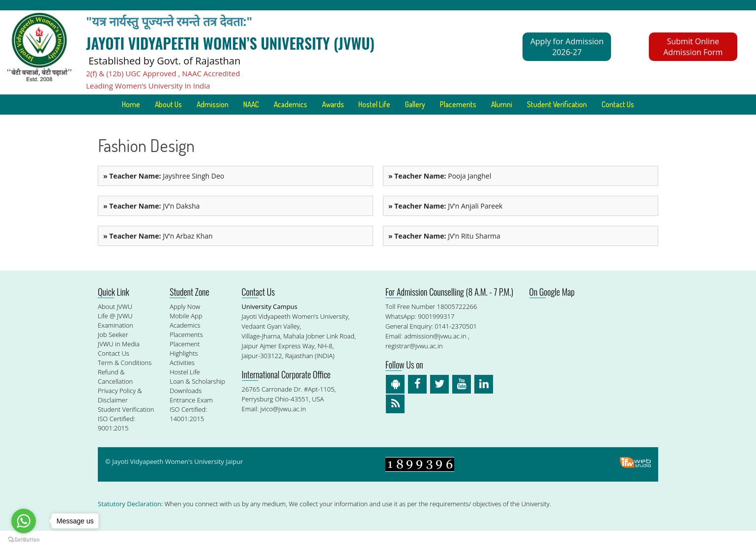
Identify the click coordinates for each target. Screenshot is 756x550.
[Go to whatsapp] (24, 521)
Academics (311, 104)
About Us (178, 104)
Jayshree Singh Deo (164, 195)
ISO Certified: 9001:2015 (116, 443)
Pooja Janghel (440, 195)
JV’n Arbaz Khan (158, 255)
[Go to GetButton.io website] (24, 540)
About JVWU (115, 326)
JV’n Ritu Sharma (444, 255)
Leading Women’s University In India (148, 86)
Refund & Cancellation (115, 396)
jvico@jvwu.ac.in (283, 428)
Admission (226, 104)
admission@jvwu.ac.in (435, 355)
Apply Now (185, 326)
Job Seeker (113, 354)
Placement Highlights (185, 368)
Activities (182, 382)
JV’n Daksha (151, 225)
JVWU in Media (119, 363)
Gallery (446, 104)
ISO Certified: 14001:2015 (188, 433)
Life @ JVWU (115, 335)
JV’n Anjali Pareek (445, 225)
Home (138, 104)
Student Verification (598, 104)
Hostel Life (402, 104)
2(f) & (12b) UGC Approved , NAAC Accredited (163, 73)
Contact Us (378, 124)
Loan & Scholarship (197, 400)
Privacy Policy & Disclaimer (120, 414)
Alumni (539, 104)
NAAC (268, 104)
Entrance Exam (191, 419)
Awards (357, 104)
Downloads (186, 410)
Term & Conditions (125, 382)
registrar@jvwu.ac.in (414, 365)
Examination (116, 344)
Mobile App (186, 335)
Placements (493, 104)
